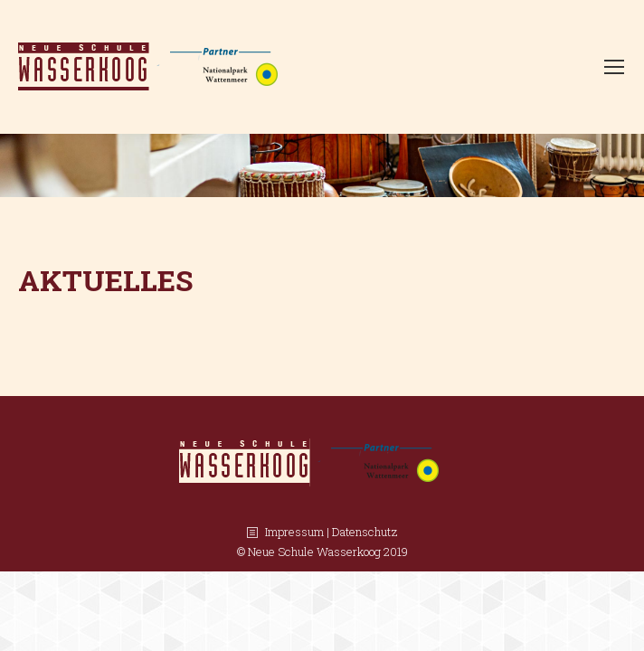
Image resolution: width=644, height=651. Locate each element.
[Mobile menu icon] (614, 67)
